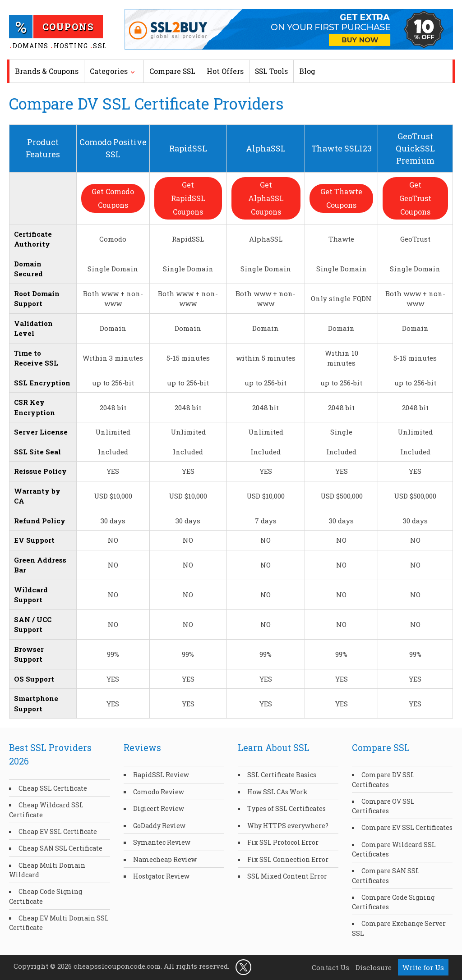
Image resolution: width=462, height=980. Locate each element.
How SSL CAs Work (277, 792)
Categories (109, 71)
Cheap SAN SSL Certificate (60, 848)
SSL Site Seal (37, 452)
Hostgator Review (161, 876)
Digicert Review (159, 808)
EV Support (34, 540)
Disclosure (374, 967)
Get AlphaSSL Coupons (266, 198)
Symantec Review (162, 842)
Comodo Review (159, 792)
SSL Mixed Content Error (287, 876)
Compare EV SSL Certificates (407, 827)
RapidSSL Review (161, 775)
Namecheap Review (165, 859)
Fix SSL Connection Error (288, 859)
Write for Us (423, 967)
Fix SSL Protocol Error (283, 842)
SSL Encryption (42, 383)
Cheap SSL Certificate (53, 788)
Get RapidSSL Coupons (188, 198)
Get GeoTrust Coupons (415, 198)
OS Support (34, 679)
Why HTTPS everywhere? (288, 826)
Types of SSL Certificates (286, 808)
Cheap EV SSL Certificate (58, 831)
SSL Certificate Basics (282, 775)
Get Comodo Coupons (113, 198)
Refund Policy (40, 521)
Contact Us (330, 967)
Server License (41, 432)
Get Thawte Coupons (341, 198)
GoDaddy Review (159, 826)
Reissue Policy (40, 471)
